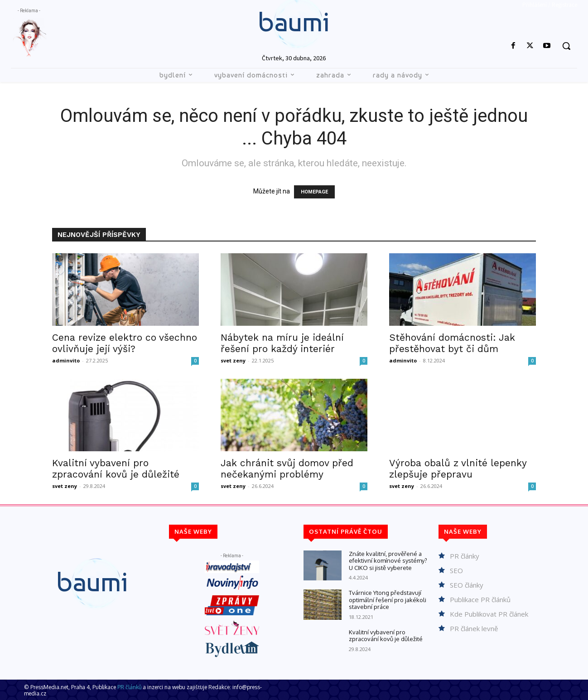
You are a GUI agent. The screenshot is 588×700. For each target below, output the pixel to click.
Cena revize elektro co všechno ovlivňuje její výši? (125, 343)
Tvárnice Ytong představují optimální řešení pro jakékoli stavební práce (388, 600)
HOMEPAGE (314, 192)
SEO (456, 570)
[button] (566, 46)
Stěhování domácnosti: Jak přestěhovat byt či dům (452, 343)
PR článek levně (474, 628)
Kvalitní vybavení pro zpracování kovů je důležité (116, 468)
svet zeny (233, 360)
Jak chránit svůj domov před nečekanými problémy (287, 468)
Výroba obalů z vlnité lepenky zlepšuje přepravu (458, 468)
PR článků (129, 687)
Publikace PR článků (480, 599)
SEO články (467, 585)
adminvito (66, 360)
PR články (465, 556)
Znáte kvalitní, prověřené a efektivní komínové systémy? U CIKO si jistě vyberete (388, 561)
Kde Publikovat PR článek (489, 614)
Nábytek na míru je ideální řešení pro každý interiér (282, 343)
